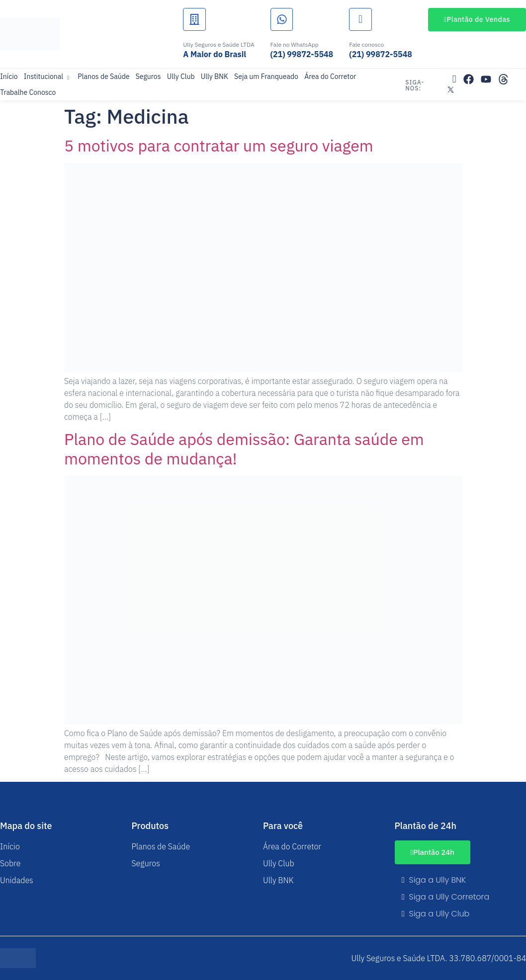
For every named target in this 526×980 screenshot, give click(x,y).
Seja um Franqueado (266, 76)
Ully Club (180, 76)
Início (9, 76)
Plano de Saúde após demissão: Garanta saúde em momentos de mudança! (244, 449)
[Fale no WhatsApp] (282, 19)
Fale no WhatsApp (295, 44)
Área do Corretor (329, 76)
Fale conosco (366, 44)
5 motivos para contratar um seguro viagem (219, 146)
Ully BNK (214, 76)
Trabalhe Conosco (28, 92)
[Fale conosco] (360, 19)
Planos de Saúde (103, 76)
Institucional (47, 76)
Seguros (148, 76)
